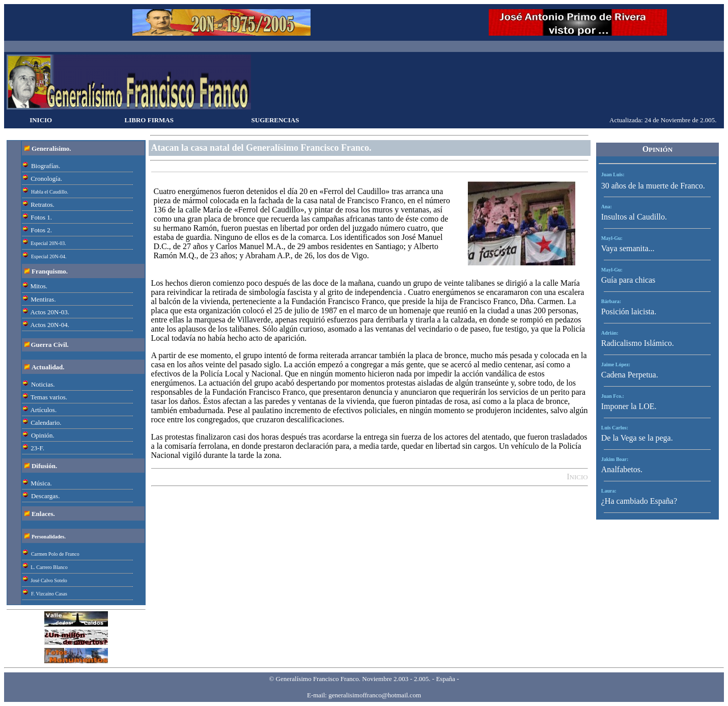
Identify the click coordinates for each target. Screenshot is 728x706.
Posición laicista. (629, 311)
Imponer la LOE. (629, 406)
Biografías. (46, 166)
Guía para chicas (628, 280)
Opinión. (43, 435)
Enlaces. (43, 514)
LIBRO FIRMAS (149, 120)
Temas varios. (49, 397)
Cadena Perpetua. (630, 375)
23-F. (37, 448)
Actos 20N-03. (50, 312)
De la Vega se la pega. (637, 438)
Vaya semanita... (628, 248)
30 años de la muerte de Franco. (653, 186)
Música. (41, 483)
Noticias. (43, 384)
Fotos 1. (41, 217)
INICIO (41, 120)
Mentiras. (43, 299)
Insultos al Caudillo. (634, 217)
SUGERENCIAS (275, 120)
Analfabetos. (622, 469)
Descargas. (45, 496)
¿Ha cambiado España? (639, 501)
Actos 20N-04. (50, 325)
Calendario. (46, 423)
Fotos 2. (41, 230)
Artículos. (44, 410)
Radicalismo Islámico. (638, 343)
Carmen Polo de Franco (55, 554)
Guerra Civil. (49, 345)
